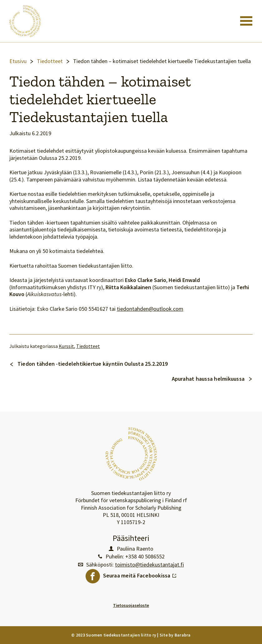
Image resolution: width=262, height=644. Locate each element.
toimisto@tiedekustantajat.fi (149, 565)
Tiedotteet (50, 61)
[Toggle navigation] (246, 21)
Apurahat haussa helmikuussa (208, 379)
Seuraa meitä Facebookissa (140, 574)
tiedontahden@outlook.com (150, 309)
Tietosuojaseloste (131, 605)
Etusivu (18, 61)
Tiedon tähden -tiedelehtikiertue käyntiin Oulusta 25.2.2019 (93, 364)
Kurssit (66, 346)
